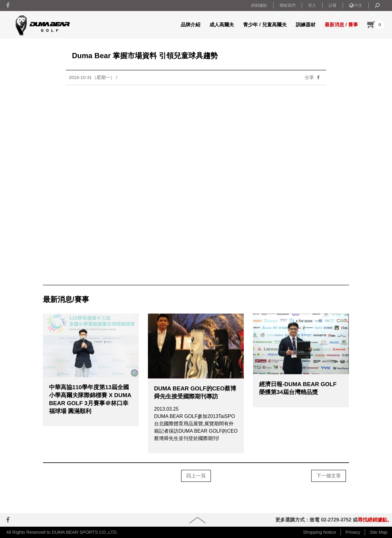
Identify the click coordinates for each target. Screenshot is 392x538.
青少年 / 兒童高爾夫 (265, 25)
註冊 (333, 5)
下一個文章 (329, 476)
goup (198, 520)
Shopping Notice (320, 532)
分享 (314, 77)
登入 (312, 5)
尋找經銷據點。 (375, 520)
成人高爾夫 (222, 25)
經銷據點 (259, 5)
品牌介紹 (190, 25)
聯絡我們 (288, 5)
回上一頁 (196, 476)
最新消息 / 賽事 (341, 25)
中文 (356, 6)
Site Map (379, 532)
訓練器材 (306, 25)
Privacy (353, 532)
